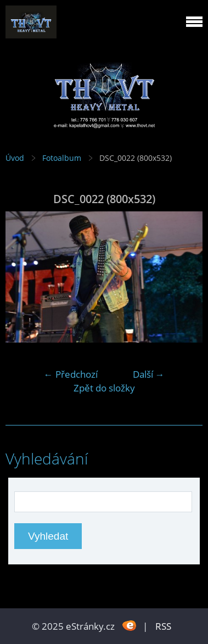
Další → (149, 374)
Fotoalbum (62, 158)
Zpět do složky (104, 388)
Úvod (15, 158)
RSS (163, 626)
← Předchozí (71, 374)
